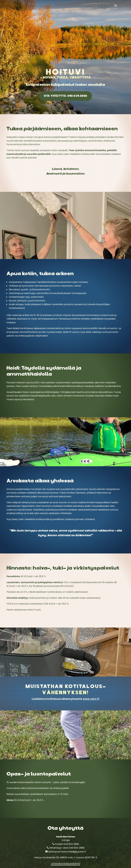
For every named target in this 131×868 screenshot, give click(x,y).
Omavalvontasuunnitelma (66, 864)
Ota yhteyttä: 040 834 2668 (65, 96)
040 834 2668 (71, 844)
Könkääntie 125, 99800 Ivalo (58, 858)
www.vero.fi (91, 699)
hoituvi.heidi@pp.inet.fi (73, 852)
